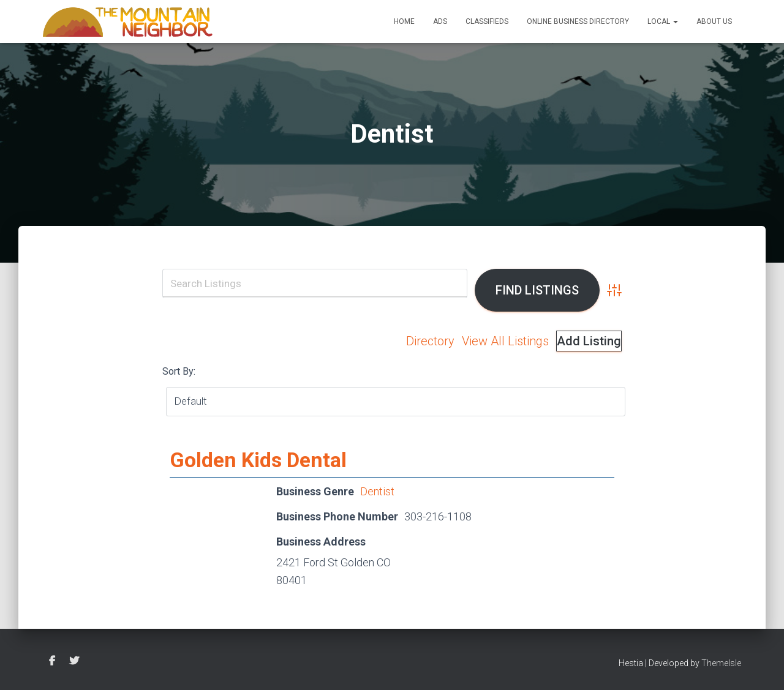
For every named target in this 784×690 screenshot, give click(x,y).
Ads (440, 21)
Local (663, 21)
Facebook (52, 661)
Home (404, 21)
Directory (430, 341)
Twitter (74, 661)
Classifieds (487, 21)
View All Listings (505, 341)
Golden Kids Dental (258, 460)
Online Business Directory (578, 21)
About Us (714, 21)
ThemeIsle (721, 663)
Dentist (377, 491)
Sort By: (179, 371)
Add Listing (589, 341)
